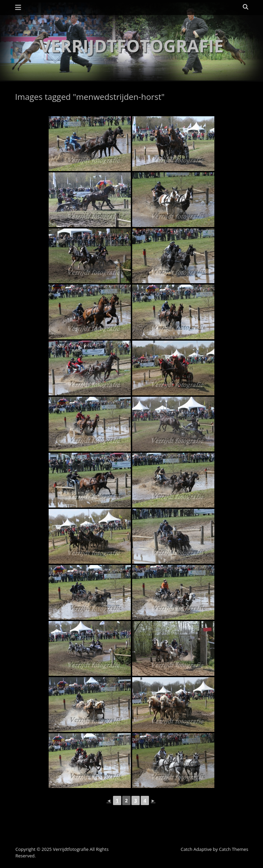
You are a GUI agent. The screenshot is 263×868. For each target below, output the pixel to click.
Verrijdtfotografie (131, 46)
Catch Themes (234, 849)
